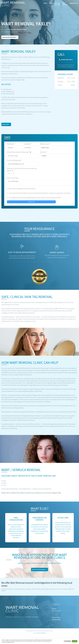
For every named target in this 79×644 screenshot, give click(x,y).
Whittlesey (71, 589)
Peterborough (40, 589)
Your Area (43, 152)
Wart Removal (65, 4)
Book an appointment (10, 37)
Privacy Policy (31, 189)
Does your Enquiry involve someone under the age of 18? (22, 169)
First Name (10, 144)
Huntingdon (28, 589)
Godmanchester (20, 589)
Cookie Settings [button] (67, 641)
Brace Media (42, 633)
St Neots (65, 589)
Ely (14, 589)
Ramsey (47, 589)
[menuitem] (45, 4)
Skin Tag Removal (57, 4)
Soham (56, 589)
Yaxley (51, 589)
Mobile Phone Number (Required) (18, 152)
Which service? (45, 144)
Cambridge (4, 589)
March (34, 589)
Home (45, 3)
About (51, 3)
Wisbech (4, 591)
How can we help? (13, 178)
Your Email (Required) (14, 160)
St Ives (60, 589)
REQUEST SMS (31, 202)
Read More (6, 124)
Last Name (27, 144)
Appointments (74, 3)
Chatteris (10, 589)
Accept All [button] (75, 641)
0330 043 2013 (66, 60)
